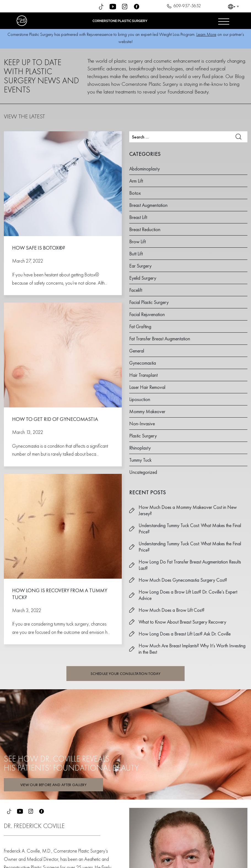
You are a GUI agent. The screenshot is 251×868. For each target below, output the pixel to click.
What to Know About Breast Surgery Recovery (182, 622)
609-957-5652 (183, 6)
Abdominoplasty (145, 169)
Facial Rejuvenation (147, 314)
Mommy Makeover (147, 411)
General (137, 351)
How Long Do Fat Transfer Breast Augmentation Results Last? (190, 565)
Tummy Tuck (140, 460)
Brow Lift (137, 241)
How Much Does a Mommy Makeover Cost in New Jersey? (188, 510)
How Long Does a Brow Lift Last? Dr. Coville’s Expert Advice (188, 595)
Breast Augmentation (148, 205)
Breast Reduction (145, 229)
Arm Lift (136, 181)
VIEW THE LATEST (24, 116)
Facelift (136, 290)
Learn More (206, 34)
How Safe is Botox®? (39, 248)
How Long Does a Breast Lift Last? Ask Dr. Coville (185, 634)
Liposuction (140, 399)
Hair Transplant (143, 375)
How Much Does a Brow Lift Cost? (172, 610)
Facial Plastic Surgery (149, 302)
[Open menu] (224, 21)
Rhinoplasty (140, 448)
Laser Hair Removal (147, 387)
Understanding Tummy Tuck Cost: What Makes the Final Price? (190, 528)
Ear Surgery (140, 266)
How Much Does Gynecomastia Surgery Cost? (183, 580)
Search (238, 137)
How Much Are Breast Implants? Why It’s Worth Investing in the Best (192, 649)
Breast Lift (138, 217)
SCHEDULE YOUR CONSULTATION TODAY (125, 674)
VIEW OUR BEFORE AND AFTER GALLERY (54, 785)
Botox (135, 193)
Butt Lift (136, 254)
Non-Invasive (142, 424)
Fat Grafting (140, 326)
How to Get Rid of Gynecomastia (55, 419)
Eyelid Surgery (143, 278)
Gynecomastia (143, 363)
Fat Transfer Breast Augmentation (160, 339)
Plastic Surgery (143, 436)
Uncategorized (143, 472)
